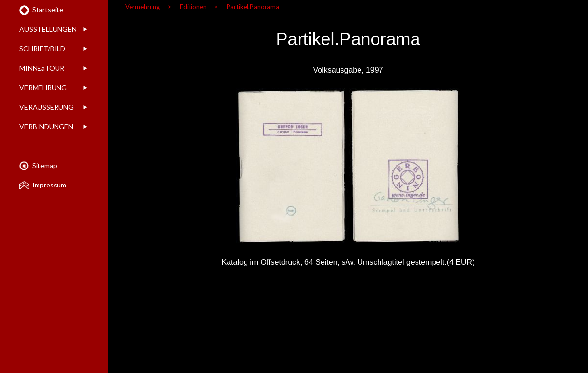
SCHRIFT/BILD (42, 48)
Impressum (49, 185)
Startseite (48, 9)
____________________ (49, 146)
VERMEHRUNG (43, 87)
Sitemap (45, 165)
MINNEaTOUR (42, 68)
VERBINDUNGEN (46, 126)
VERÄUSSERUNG (47, 107)
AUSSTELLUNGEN (48, 29)
